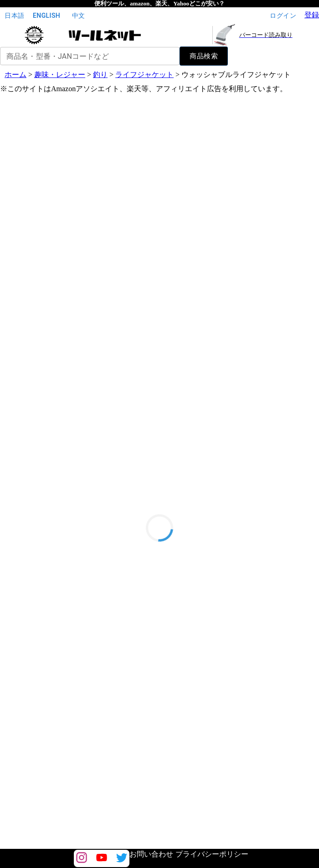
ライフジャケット (144, 75)
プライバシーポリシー (212, 854)
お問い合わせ (151, 854)
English (46, 16)
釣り (100, 75)
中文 (78, 16)
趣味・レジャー (60, 75)
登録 (312, 15)
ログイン (283, 16)
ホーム (15, 75)
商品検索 (204, 56)
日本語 (15, 16)
